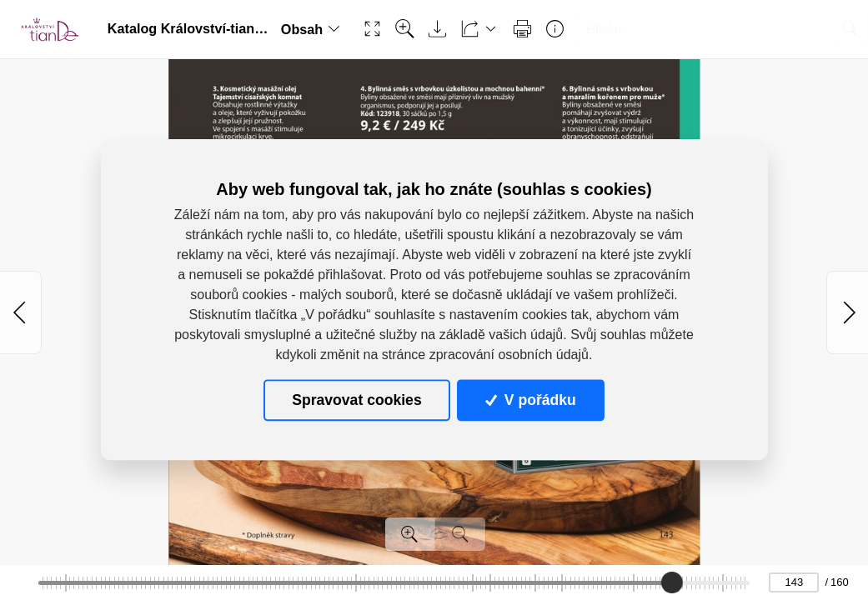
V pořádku (530, 400)
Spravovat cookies (356, 400)
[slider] (672, 582)
